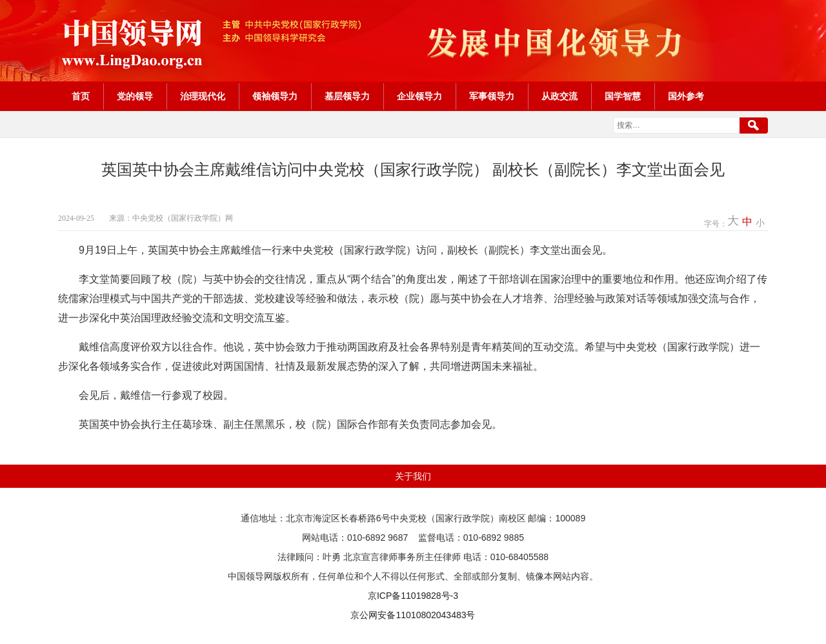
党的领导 (135, 96)
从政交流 (559, 96)
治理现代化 (203, 96)
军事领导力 (492, 96)
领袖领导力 (275, 96)
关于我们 (413, 476)
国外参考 (686, 96)
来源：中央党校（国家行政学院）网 (171, 218)
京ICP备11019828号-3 (413, 596)
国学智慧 (623, 96)
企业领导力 (419, 96)
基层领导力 (347, 96)
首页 (81, 96)
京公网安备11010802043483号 (413, 615)
